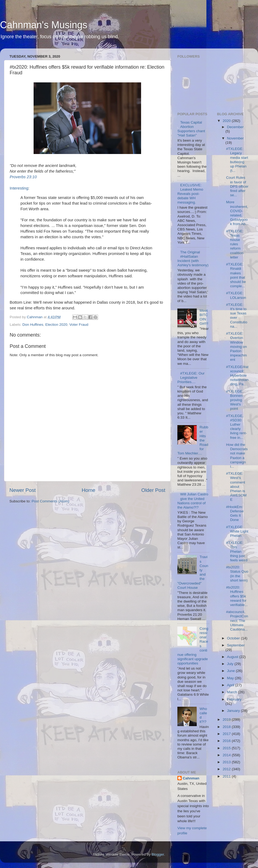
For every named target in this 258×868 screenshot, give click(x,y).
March (233, 692)
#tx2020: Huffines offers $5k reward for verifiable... (237, 596)
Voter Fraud (79, 325)
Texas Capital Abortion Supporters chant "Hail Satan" (191, 129)
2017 (227, 734)
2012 (227, 769)
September (236, 645)
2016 (227, 741)
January (234, 711)
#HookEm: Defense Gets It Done (235, 513)
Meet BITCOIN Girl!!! (204, 317)
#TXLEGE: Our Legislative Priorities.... (191, 378)
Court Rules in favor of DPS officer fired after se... (237, 186)
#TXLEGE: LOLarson (236, 295)
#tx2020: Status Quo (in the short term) (237, 574)
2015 (227, 748)
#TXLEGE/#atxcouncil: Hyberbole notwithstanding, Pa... (237, 376)
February (234, 699)
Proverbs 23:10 (23, 177)
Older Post (153, 490)
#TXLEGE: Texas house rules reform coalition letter (235, 244)
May (231, 678)
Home (88, 490)
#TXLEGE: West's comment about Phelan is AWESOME (236, 486)
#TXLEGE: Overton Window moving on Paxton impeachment (236, 346)
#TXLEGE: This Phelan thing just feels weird (237, 551)
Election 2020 (56, 325)
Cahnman (191, 778)
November (235, 138)
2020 (227, 121)
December (235, 127)
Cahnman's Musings (44, 25)
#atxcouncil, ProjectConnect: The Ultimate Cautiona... (237, 621)
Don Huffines (33, 325)
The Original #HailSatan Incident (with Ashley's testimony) (193, 259)
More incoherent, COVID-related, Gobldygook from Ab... (237, 213)
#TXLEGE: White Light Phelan (237, 531)
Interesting (19, 188)
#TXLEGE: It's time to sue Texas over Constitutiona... (237, 316)
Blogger (158, 854)
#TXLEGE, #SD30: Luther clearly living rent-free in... (236, 427)
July (231, 664)
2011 (227, 776)
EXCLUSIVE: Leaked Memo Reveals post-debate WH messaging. (190, 194)
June (232, 671)
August (233, 657)
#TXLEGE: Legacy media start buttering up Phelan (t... (237, 160)
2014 (227, 755)
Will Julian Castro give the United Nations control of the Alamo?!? (193, 501)
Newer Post (23, 490)
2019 (227, 720)
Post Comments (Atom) (51, 501)
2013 (227, 762)
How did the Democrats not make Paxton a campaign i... (237, 456)
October (234, 638)
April (231, 685)
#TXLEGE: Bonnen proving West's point (235, 400)
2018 (227, 727)
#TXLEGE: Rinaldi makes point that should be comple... (236, 275)
